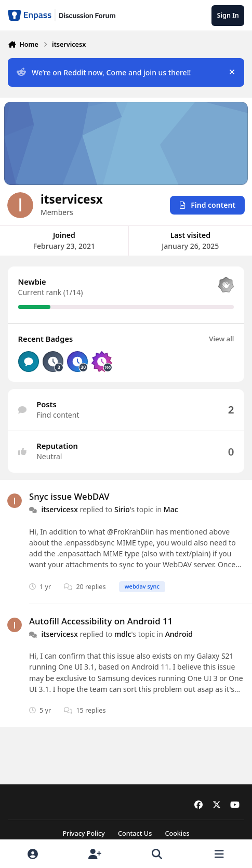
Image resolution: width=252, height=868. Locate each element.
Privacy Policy (83, 833)
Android (179, 634)
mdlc (123, 634)
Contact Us (135, 833)
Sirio (122, 509)
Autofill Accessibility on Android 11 (101, 620)
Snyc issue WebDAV (69, 496)
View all (221, 338)
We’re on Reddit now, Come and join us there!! (104, 72)
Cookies (177, 833)
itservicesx (59, 509)
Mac (171, 509)
